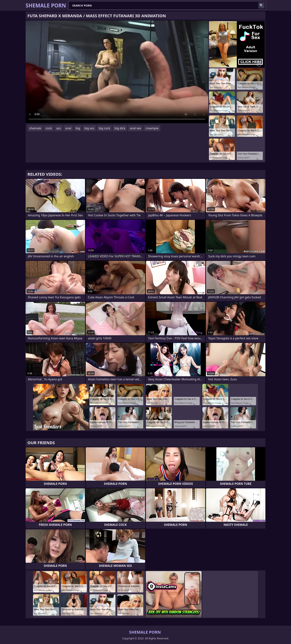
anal (68, 128)
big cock (104, 128)
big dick (120, 128)
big (78, 128)
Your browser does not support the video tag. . (117, 72)
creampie (152, 128)
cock (49, 128)
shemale (35, 128)
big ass (89, 128)
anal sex (135, 128)
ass (58, 128)
